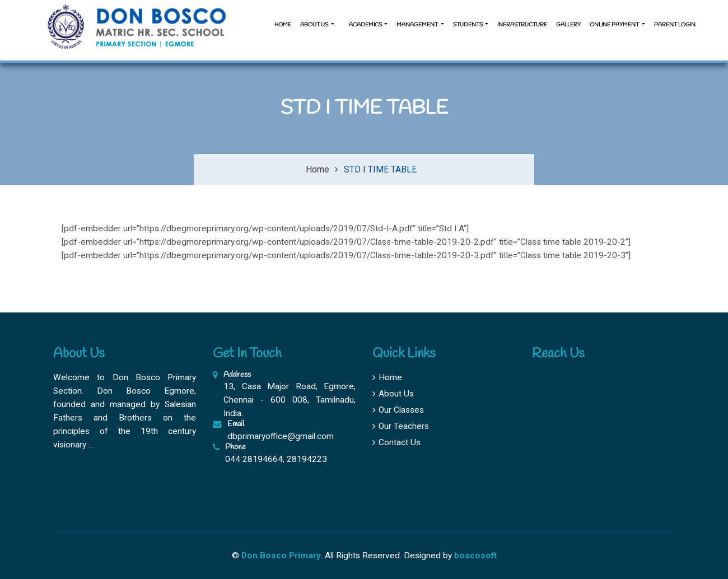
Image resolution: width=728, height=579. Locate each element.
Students (468, 25)
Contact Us (396, 442)
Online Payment (615, 25)
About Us (393, 394)
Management (418, 25)
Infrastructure (522, 25)
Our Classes (398, 410)
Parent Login (675, 25)
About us (315, 25)
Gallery (568, 25)
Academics (365, 25)
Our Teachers (401, 426)
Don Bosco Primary (281, 555)
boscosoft (475, 555)
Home (283, 25)
